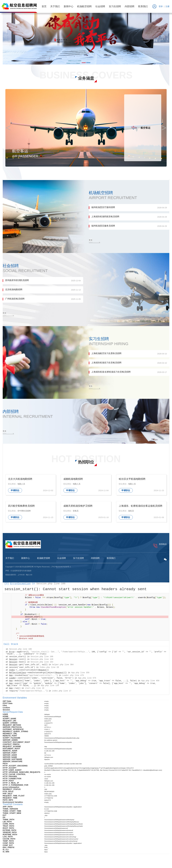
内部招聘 (129, 6)
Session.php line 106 (51, 586)
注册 (167, 6)
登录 (160, 6)
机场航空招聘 (84, 6)
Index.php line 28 (49, 669)
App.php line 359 (80, 675)
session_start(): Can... (45, 654)
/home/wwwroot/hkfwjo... (75, 654)
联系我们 (142, 6)
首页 (43, 6)
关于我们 (54, 6)
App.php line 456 (150, 683)
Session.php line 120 (42, 661)
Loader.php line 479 (73, 677)
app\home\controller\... (42, 677)
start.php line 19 (35, 690)
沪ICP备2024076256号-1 (61, 569)
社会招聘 (100, 6)
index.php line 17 (62, 693)
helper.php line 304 (63, 667)
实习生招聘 (114, 6)
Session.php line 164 (42, 664)
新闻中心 (68, 6)
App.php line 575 (87, 680)
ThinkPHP (7, 859)
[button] (84, 63)
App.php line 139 (50, 688)
